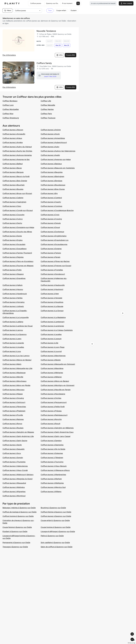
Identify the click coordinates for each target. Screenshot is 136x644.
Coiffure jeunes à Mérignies (52, 373)
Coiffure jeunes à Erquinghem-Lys (55, 240)
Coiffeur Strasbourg (11, 118)
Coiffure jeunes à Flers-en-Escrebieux (18, 261)
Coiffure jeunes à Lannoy (13, 330)
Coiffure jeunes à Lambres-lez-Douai (18, 326)
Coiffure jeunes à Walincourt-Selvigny (18, 475)
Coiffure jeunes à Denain (51, 223)
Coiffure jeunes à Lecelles (51, 334)
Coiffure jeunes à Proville (13, 415)
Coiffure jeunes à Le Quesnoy (15, 334)
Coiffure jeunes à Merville (13, 377)
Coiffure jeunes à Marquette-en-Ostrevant (58, 364)
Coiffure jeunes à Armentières (53, 138)
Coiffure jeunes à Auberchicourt (54, 142)
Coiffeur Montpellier (11, 109)
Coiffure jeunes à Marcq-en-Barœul (17, 360)
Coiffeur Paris (46, 114)
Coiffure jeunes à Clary (12, 206)
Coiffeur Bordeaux (10, 101)
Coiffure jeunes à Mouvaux (13, 390)
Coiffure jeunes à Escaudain (14, 244)
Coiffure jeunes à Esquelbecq (15, 249)
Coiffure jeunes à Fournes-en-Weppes (18, 266)
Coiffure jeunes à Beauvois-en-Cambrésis (58, 168)
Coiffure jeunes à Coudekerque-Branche (57, 210)
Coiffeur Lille (46, 101)
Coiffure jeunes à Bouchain (14, 185)
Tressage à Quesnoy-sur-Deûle (15, 547)
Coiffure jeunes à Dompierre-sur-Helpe (18, 227)
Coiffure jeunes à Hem (50, 294)
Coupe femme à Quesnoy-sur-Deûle (17, 527)
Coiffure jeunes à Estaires (51, 249)
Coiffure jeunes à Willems (51, 492)
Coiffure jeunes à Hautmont (52, 289)
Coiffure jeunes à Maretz (51, 360)
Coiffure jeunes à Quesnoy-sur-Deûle (56, 516)
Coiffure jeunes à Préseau (51, 411)
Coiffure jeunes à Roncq (12, 424)
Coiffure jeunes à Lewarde (13, 343)
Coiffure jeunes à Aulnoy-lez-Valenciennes (58, 151)
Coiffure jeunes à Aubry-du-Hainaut (17, 147)
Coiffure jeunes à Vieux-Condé (15, 470)
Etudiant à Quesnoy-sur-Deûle (15, 531)
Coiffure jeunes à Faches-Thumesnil (17, 253)
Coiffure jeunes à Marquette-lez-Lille (17, 368)
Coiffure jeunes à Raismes (13, 419)
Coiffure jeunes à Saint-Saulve (15, 441)
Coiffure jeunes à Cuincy (13, 219)
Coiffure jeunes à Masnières (52, 368)
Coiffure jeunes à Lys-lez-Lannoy (16, 356)
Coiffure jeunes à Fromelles (52, 270)
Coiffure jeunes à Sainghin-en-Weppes (18, 432)
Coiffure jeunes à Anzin (50, 134)
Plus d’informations (9, 55)
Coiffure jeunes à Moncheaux (15, 381)
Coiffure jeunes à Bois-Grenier (15, 181)
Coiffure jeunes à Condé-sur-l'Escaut (18, 210)
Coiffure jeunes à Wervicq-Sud (53, 487)
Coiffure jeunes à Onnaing (13, 398)
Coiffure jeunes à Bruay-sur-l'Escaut (17, 193)
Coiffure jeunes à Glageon (13, 274)
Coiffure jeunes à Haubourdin (53, 285)
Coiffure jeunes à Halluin (13, 285)
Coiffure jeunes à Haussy (13, 289)
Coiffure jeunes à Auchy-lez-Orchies (17, 151)
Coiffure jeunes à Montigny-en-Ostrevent (58, 385)
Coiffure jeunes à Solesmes (52, 453)
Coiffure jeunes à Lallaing (13, 322)
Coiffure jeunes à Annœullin (14, 134)
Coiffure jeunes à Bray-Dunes (53, 189)
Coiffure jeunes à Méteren (51, 377)
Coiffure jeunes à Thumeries (14, 462)
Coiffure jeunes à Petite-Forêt (53, 407)
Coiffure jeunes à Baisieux (51, 164)
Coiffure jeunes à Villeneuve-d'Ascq (55, 470)
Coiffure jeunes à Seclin (12, 445)
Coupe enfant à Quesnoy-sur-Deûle (55, 520)
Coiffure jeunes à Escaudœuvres (54, 244)
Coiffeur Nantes (47, 109)
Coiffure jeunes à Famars (51, 253)
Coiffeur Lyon (8, 105)
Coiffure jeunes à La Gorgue (52, 311)
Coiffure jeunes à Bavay (12, 168)
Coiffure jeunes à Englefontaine (54, 236)
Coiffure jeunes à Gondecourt (53, 274)
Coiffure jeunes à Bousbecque (53, 185)
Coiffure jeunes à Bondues (51, 181)
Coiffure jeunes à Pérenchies (14, 407)
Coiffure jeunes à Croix (50, 215)
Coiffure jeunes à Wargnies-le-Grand (17, 479)
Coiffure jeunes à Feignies (13, 257)
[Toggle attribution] (134, 642)
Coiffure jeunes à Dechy (12, 223)
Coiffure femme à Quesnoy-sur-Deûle (56, 512)
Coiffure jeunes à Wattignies (52, 483)
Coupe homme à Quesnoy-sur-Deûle (56, 527)
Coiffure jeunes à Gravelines (14, 278)
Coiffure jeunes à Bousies (13, 189)
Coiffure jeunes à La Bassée (52, 306)
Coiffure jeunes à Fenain (51, 257)
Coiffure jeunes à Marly (12, 364)
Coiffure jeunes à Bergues (13, 172)
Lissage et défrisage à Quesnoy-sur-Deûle (58, 531)
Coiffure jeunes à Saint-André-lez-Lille (18, 436)
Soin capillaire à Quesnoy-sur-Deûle (55, 543)
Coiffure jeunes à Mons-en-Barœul (55, 381)
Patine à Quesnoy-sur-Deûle (52, 536)
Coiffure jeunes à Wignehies (14, 492)
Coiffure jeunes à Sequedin (14, 449)
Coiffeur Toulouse (48, 118)
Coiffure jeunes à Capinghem (14, 202)
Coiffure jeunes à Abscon (13, 130)
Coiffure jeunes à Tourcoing (52, 462)
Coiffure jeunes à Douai (50, 227)
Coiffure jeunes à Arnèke (13, 142)
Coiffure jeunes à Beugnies (52, 172)
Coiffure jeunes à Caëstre (13, 198)
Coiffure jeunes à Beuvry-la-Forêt (16, 176)
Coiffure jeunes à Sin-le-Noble (53, 449)
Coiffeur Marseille (48, 105)
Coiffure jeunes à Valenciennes (15, 466)
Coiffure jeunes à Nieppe (13, 394)
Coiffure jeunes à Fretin (12, 270)
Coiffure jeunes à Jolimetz (13, 306)
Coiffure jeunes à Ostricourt (14, 402)
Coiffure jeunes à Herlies (13, 298)
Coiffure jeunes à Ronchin (51, 419)
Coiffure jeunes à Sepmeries (52, 445)
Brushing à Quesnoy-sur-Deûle (53, 508)
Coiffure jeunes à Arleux (12, 138)
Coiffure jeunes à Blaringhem (52, 176)
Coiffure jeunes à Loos (12, 351)
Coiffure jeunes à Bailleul (13, 164)
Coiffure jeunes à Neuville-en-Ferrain (56, 390)
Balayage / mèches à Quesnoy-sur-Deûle (19, 508)
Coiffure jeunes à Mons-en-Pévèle (16, 385)
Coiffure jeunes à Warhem (51, 479)
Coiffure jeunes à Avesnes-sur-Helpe (56, 159)
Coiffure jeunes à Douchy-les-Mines (17, 232)
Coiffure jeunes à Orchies (51, 398)
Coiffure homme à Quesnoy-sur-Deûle (18, 516)
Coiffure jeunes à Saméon (51, 441)
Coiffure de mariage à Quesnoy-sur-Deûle (19, 512)
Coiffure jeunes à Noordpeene (53, 394)
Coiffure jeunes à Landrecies (52, 326)
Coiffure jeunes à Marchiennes (53, 356)
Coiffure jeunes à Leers (12, 339)
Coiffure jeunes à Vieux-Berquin (54, 466)
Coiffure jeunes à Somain (13, 458)
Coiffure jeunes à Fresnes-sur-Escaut (56, 266)
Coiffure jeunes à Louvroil (51, 351)
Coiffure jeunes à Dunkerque (52, 232)
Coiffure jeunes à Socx (12, 453)
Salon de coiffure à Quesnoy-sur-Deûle (57, 547)
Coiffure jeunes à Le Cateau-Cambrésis (57, 330)
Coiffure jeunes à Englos (13, 240)
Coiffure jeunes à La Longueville (16, 317)
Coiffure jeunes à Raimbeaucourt (54, 415)
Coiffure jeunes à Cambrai (51, 198)
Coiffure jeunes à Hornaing (13, 302)
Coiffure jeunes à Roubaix (13, 428)
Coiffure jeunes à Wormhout (14, 496)
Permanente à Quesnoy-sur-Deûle (16, 543)
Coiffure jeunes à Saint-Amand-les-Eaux (57, 432)
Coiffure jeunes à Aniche (51, 130)
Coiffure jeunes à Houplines (52, 302)
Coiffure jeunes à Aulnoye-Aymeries (17, 155)
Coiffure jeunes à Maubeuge (14, 373)
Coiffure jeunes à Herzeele (51, 298)
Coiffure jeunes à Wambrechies (53, 475)
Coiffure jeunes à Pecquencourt (54, 402)
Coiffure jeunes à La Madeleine (53, 317)
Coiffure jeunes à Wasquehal (14, 483)
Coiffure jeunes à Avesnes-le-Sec (16, 159)
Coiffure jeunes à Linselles (13, 347)
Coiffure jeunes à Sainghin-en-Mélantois (57, 428)
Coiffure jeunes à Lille (49, 343)
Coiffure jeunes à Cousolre (13, 215)
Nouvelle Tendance (46, 31)
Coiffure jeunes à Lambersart (53, 322)
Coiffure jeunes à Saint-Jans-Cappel (56, 436)
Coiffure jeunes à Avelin (50, 155)
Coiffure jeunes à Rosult (50, 424)
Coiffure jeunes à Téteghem (52, 458)
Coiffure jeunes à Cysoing (51, 219)
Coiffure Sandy (44, 63)
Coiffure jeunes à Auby (50, 147)
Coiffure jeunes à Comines (51, 206)
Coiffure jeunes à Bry (49, 193)
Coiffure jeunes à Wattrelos (14, 487)
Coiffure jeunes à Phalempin (14, 411)
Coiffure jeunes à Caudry (51, 202)
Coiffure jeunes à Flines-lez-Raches (55, 261)
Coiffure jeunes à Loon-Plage (53, 347)
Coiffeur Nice (8, 114)
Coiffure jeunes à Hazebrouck (15, 294)
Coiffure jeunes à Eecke (12, 236)
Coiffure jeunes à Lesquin (51, 339)
